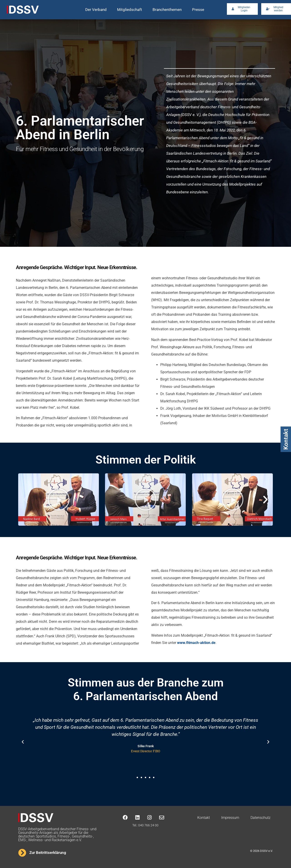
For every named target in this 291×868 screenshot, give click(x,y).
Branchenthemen (167, 10)
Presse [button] (198, 10)
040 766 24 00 (148, 825)
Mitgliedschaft (130, 10)
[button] (26, 499)
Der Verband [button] (96, 10)
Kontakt (286, 439)
